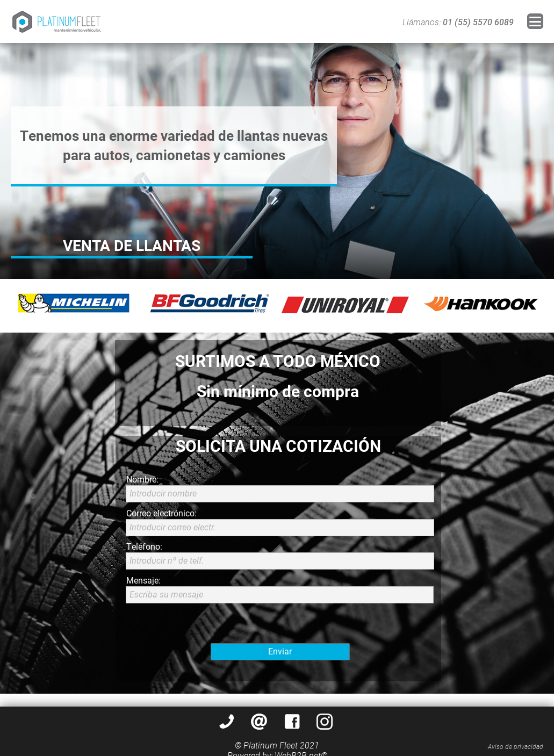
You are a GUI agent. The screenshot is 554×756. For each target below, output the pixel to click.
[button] (535, 21)
